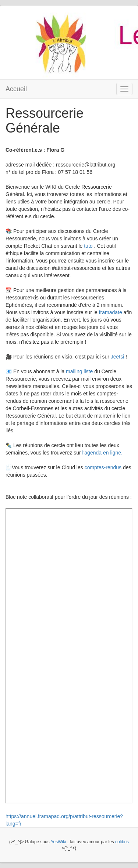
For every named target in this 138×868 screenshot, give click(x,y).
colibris (122, 842)
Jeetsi (118, 357)
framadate (111, 312)
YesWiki (59, 842)
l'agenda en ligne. (102, 453)
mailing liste (79, 371)
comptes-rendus (103, 467)
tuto (88, 246)
